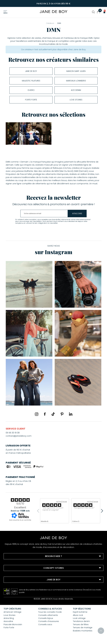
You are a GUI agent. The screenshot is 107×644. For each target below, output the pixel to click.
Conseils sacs (45, 624)
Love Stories (76, 100)
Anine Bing (9, 618)
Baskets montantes (83, 630)
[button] (104, 12)
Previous (39, 511)
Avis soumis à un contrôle (20, 520)
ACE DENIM (76, 90)
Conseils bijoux (46, 618)
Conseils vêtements (48, 615)
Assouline (8, 621)
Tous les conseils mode (50, 612)
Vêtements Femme (29, 135)
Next (101, 511)
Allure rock (78, 615)
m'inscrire (78, 213)
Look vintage (79, 618)
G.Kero (31, 90)
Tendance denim (81, 621)
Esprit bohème (80, 612)
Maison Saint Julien (76, 71)
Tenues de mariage (83, 627)
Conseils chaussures (49, 621)
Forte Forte (31, 100)
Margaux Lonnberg (76, 81)
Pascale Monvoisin (13, 624)
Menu (5, 13)
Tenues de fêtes (81, 624)
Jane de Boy (31, 71)
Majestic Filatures (31, 81)
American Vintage (12, 612)
